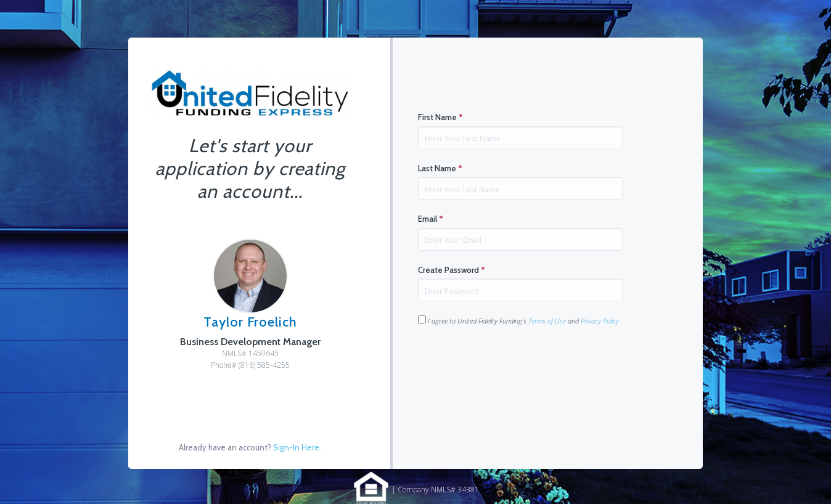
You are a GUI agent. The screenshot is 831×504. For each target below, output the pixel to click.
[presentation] (512, 365)
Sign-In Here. (297, 447)
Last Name (440, 168)
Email (431, 219)
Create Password (452, 270)
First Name (440, 117)
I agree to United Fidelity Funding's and (518, 320)
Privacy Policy (600, 321)
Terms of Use (547, 321)
